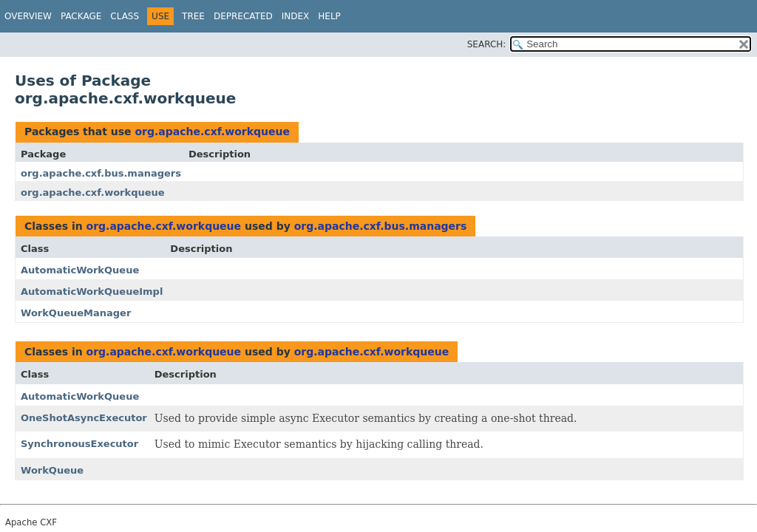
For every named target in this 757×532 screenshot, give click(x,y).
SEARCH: (487, 44)
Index (296, 16)
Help (329, 16)
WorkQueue (52, 470)
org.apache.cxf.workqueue (212, 132)
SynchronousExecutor (79, 444)
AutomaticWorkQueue (80, 270)
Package (81, 16)
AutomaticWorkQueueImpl (92, 291)
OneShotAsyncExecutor (84, 418)
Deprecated (243, 16)
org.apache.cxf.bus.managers (101, 173)
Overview (28, 16)
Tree (193, 16)
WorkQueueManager (76, 313)
